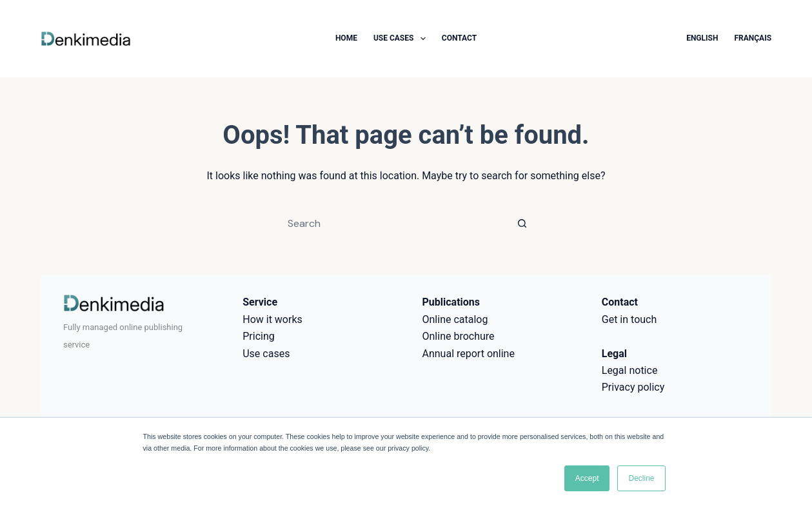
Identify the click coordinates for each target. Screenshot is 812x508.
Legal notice (630, 370)
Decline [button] (641, 478)
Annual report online (469, 354)
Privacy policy (633, 387)
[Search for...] (393, 223)
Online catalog (455, 319)
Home (346, 38)
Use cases (402, 39)
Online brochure (459, 336)
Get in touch (629, 319)
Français (753, 38)
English (702, 38)
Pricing (259, 336)
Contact (459, 38)
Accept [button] (587, 478)
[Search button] (522, 223)
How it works (272, 319)
